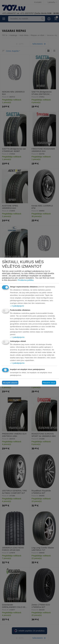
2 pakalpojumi (17, 306)
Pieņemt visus (49, 383)
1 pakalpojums (17, 337)
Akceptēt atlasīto (10, 383)
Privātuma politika (26, 280)
